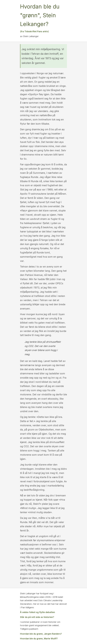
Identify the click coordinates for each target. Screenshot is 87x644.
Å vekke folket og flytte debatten (37, 612)
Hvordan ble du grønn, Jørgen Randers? (41, 634)
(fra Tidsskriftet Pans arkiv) (34, 31)
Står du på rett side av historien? (37, 617)
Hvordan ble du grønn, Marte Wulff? (39, 639)
